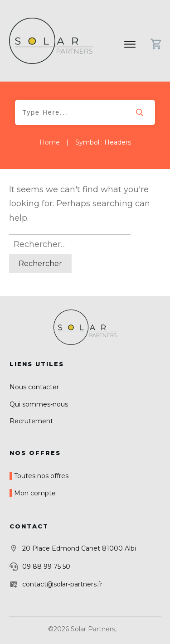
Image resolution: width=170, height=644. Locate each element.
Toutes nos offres (41, 476)
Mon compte (35, 493)
